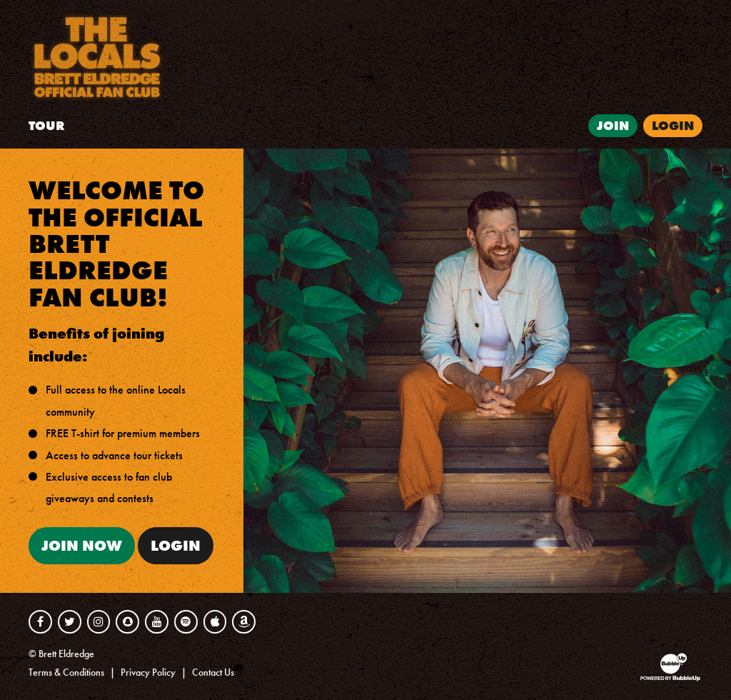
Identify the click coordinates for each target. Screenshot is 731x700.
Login (176, 545)
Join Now (82, 545)
